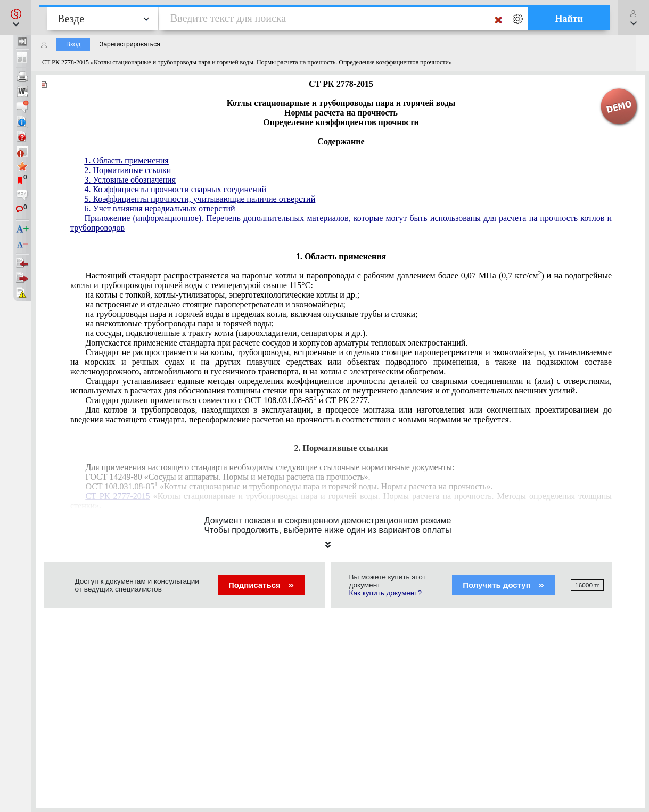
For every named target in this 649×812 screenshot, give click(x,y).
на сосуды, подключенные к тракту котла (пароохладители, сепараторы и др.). (226, 333)
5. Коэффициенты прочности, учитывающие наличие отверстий (200, 199)
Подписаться (261, 585)
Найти (569, 19)
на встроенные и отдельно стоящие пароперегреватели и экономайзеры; (215, 304)
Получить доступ (503, 585)
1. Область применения (126, 161)
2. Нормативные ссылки (128, 170)
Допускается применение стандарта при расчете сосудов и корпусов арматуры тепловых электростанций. (276, 343)
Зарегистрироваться (130, 44)
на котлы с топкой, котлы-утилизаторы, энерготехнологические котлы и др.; (222, 295)
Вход (73, 44)
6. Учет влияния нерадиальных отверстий (159, 208)
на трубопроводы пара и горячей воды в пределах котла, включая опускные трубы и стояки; (251, 314)
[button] (16, 18)
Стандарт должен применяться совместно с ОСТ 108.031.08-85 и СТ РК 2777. (228, 400)
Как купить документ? (386, 593)
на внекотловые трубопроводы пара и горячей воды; (179, 323)
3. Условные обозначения (130, 180)
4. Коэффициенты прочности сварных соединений (175, 189)
